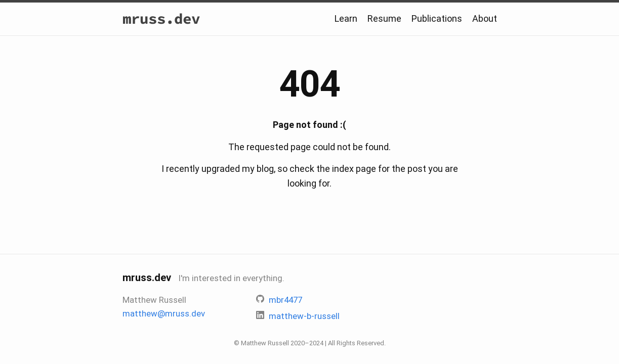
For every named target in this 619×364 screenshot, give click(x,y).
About (485, 18)
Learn (346, 18)
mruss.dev (161, 18)
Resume (384, 18)
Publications (437, 18)
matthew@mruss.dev (164, 313)
